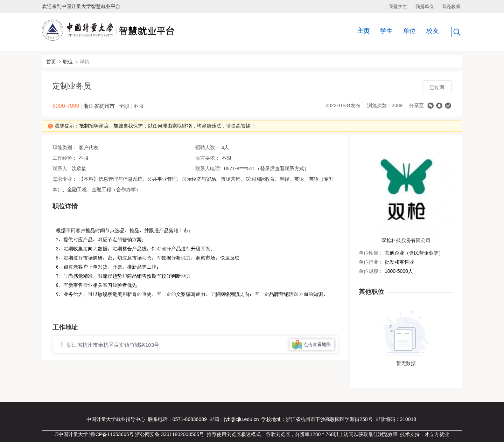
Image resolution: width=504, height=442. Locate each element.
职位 (68, 62)
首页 (51, 62)
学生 (386, 31)
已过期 (437, 87)
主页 (363, 31)
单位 (409, 31)
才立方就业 (437, 434)
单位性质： (371, 253)
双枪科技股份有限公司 (406, 240)
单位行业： (371, 262)
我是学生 (398, 6)
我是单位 (425, 6)
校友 (433, 31)
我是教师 (451, 6)
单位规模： (371, 271)
